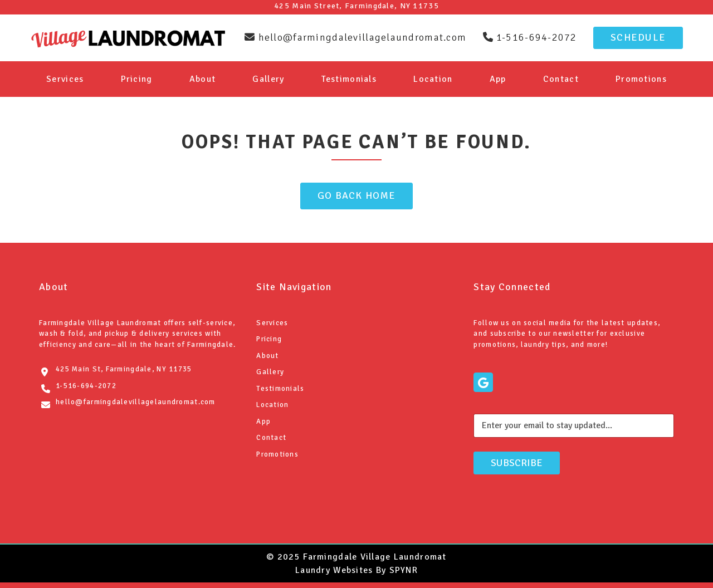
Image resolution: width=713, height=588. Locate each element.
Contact (561, 79)
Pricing (137, 79)
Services (65, 79)
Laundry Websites (334, 570)
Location (433, 79)
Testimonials (349, 79)
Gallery (268, 79)
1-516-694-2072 (86, 386)
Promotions (641, 79)
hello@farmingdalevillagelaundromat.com (136, 402)
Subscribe (517, 463)
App (498, 79)
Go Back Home (356, 195)
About (202, 79)
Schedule (638, 37)
